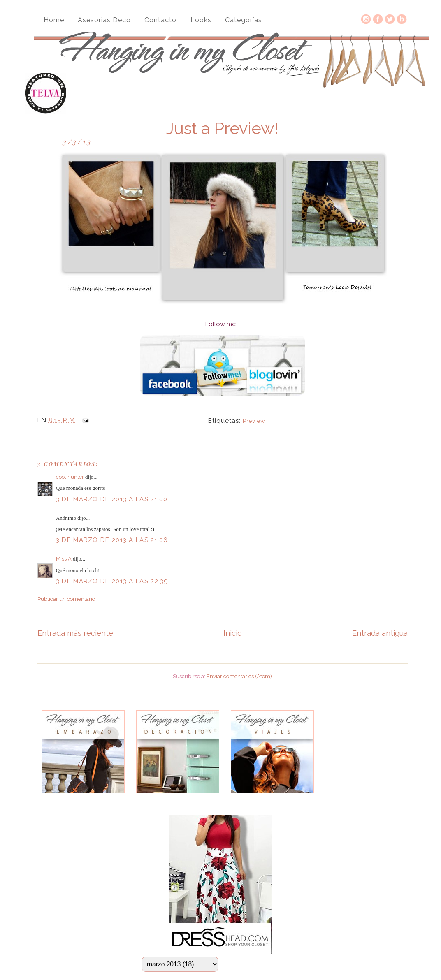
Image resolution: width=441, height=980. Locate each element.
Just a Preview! (222, 128)
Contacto (160, 20)
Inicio (233, 633)
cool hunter (70, 477)
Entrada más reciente (75, 633)
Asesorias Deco (104, 20)
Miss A (64, 559)
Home (54, 20)
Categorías (244, 20)
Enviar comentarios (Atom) (239, 676)
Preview (254, 421)
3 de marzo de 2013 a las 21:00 (112, 499)
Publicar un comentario (66, 599)
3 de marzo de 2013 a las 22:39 (112, 581)
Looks (201, 20)
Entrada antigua (380, 633)
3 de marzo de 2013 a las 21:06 (112, 540)
